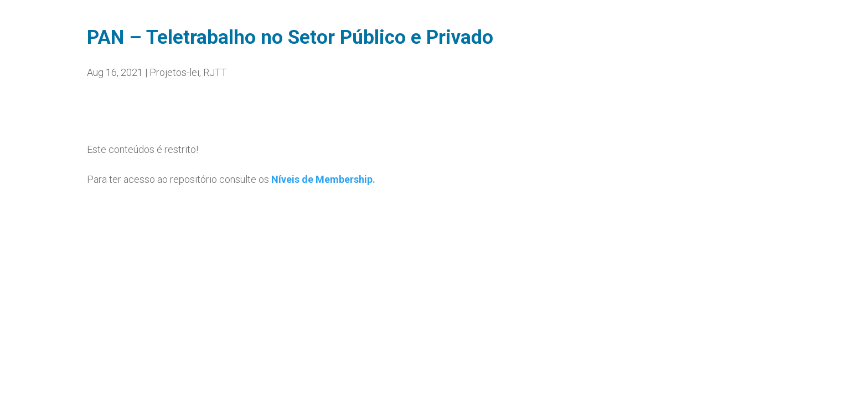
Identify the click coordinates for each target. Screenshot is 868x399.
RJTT (215, 72)
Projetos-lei (174, 72)
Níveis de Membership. (323, 179)
